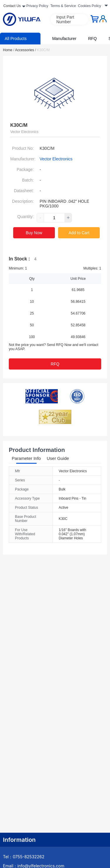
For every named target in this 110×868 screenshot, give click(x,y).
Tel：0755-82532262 (24, 857)
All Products (16, 39)
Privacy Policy (37, 6)
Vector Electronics (56, 159)
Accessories (25, 50)
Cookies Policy (90, 6)
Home (9, 50)
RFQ (92, 39)
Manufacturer (64, 39)
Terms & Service (63, 6)
